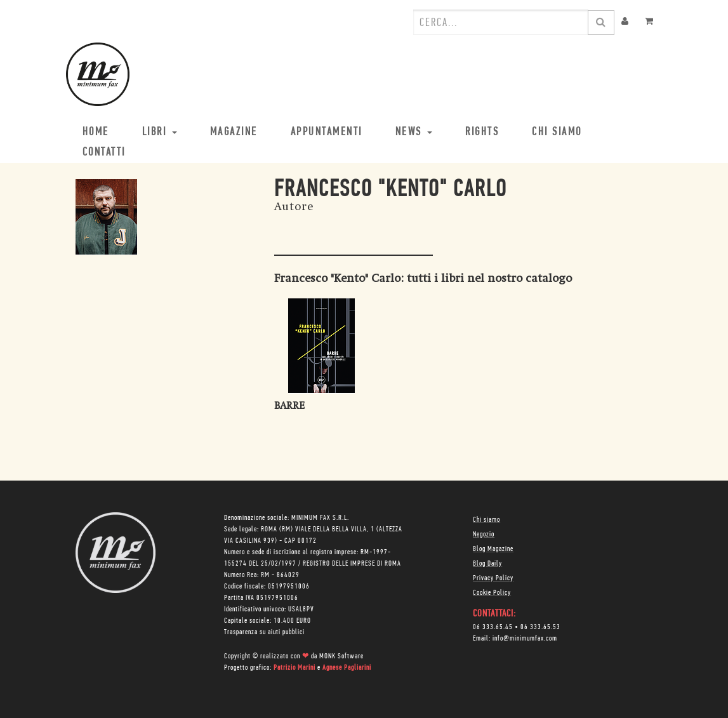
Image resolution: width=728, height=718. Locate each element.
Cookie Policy (492, 593)
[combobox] (501, 22)
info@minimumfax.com (525, 639)
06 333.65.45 (493, 627)
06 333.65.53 (540, 627)
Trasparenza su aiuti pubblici (264, 632)
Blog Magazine (493, 549)
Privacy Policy (493, 578)
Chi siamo (486, 520)
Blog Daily (487, 564)
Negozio (484, 535)
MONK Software (341, 656)
